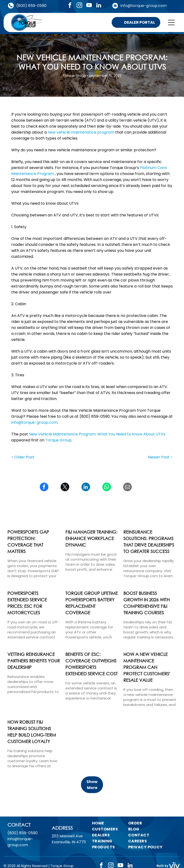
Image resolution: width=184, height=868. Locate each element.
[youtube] (89, 6)
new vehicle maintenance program (81, 132)
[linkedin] (99, 6)
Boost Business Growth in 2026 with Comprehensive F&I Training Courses (147, 603)
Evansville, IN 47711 (69, 842)
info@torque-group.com (144, 6)
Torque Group (58, 440)
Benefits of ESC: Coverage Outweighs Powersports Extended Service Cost (92, 664)
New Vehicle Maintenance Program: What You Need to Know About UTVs (97, 434)
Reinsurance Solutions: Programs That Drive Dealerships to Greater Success (149, 542)
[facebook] (70, 6)
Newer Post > (160, 457)
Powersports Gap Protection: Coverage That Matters (28, 542)
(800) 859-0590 (31, 6)
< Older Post (23, 457)
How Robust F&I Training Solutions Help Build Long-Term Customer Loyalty (32, 732)
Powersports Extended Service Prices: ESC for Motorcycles (27, 603)
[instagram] (79, 6)
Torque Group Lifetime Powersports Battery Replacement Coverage (92, 603)
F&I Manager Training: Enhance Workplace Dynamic (91, 538)
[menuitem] (112, 823)
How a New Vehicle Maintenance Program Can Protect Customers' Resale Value (147, 667)
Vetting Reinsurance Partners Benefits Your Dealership (34, 661)
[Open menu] (171, 23)
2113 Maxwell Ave (67, 836)
